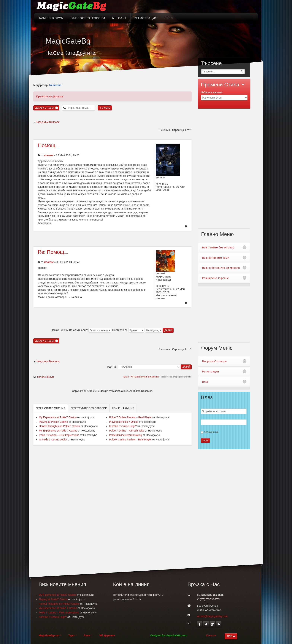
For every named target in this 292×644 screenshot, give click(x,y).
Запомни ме (211, 432)
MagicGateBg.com (49, 636)
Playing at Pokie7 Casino (53, 422)
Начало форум (46, 377)
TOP (229, 636)
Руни (87, 636)
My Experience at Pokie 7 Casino (58, 431)
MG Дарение (107, 636)
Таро (71, 636)
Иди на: (112, 367)
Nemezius (55, 85)
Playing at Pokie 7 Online (124, 422)
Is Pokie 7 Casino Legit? (53, 440)
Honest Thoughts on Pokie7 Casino (59, 426)
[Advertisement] (112, 238)
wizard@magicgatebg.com (212, 616)
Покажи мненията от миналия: (81, 330)
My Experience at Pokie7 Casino (58, 417)
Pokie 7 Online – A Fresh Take (127, 431)
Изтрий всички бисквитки (145, 377)
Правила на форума (50, 96)
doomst (49, 262)
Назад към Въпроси (47, 122)
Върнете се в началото (186, 226)
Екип (126, 377)
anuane (49, 155)
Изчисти (211, 635)
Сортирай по (128, 330)
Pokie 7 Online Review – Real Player (130, 417)
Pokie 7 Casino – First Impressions (59, 435)
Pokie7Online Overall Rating (126, 435)
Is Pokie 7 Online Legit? (123, 426)
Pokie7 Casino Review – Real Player (130, 440)
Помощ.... (49, 145)
